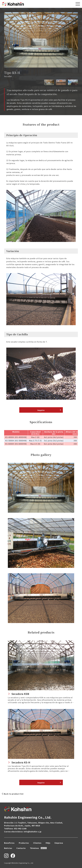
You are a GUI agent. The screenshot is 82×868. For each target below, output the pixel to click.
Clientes (37, 843)
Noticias (8, 848)
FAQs (48, 843)
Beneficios (9, 843)
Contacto (21, 848)
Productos (24, 843)
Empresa (59, 843)
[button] (76, 40)
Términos (38, 848)
